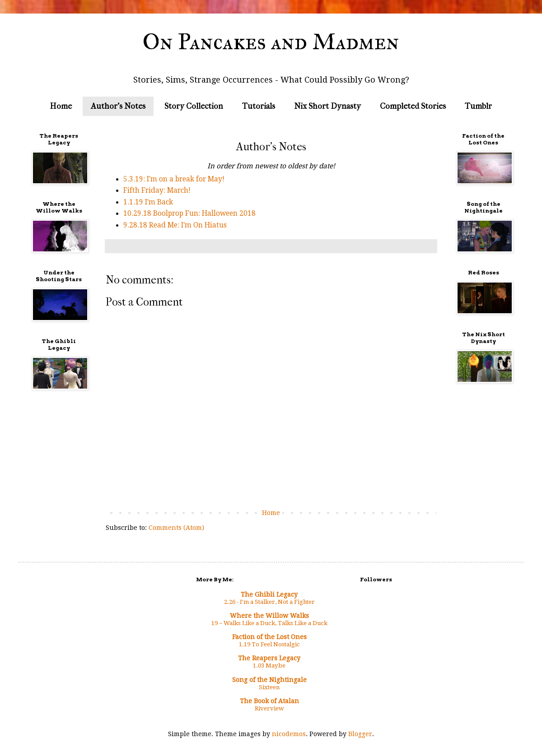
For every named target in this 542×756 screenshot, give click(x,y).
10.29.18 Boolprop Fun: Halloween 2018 (189, 213)
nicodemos (289, 734)
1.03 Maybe (269, 666)
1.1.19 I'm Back (148, 202)
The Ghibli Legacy (269, 594)
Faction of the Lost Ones (269, 637)
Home (61, 106)
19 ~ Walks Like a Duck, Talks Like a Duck (269, 623)
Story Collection (194, 106)
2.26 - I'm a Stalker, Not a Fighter (269, 602)
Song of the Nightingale (269, 680)
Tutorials (259, 106)
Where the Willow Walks (269, 616)
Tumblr (478, 106)
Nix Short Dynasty (327, 106)
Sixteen (269, 687)
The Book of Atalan (269, 701)
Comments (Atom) (176, 528)
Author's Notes (118, 106)
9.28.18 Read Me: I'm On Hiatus (175, 225)
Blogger (360, 734)
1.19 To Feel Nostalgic (269, 644)
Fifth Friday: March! (157, 190)
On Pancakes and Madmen (271, 42)
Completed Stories (413, 106)
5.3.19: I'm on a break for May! (174, 179)
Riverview (269, 708)
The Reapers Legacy (269, 658)
